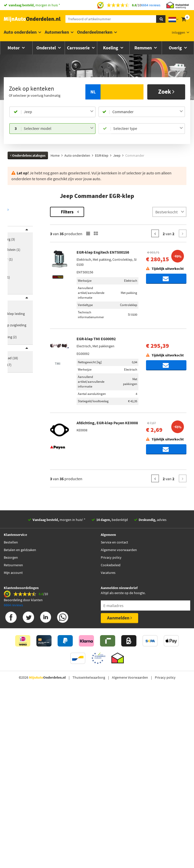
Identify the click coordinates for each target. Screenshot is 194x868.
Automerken (57, 32)
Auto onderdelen (20, 32)
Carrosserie (79, 48)
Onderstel (47, 48)
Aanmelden (119, 810)
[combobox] (59, 112)
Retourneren (13, 757)
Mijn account (13, 765)
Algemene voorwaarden (119, 742)
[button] (22, 294)
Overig (176, 48)
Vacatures (108, 765)
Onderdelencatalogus (28, 155)
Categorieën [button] (22, 307)
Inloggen (178, 32)
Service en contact (114, 735)
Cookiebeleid (111, 757)
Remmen (144, 48)
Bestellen (11, 735)
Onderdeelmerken (95, 32)
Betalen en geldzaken (20, 742)
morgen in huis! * (59, 712)
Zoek (166, 92)
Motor (14, 48)
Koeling (111, 48)
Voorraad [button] (20, 364)
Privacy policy (111, 750)
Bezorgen (11, 750)
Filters (101, 212)
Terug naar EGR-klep (24, 209)
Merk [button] (17, 233)
